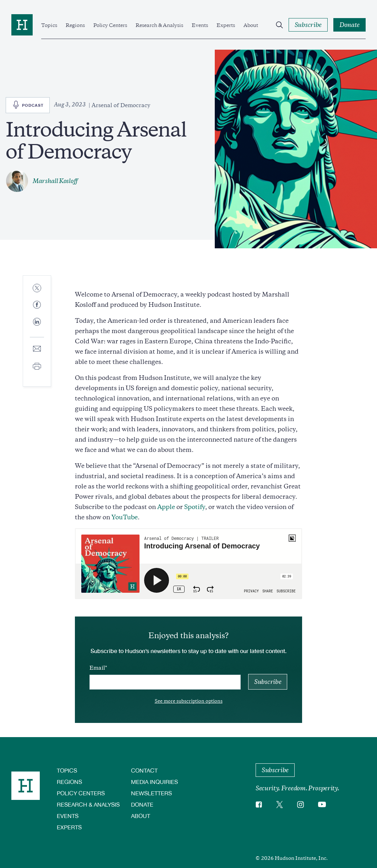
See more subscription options (189, 701)
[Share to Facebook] (37, 305)
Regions (75, 25)
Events (200, 25)
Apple (166, 507)
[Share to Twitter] (37, 289)
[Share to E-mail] (37, 349)
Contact (144, 770)
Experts (226, 25)
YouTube (125, 517)
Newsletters (151, 793)
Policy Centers (110, 25)
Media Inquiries (154, 782)
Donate (142, 804)
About (251, 25)
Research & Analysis (159, 25)
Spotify (195, 507)
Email (97, 668)
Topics (49, 25)
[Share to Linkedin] (37, 327)
